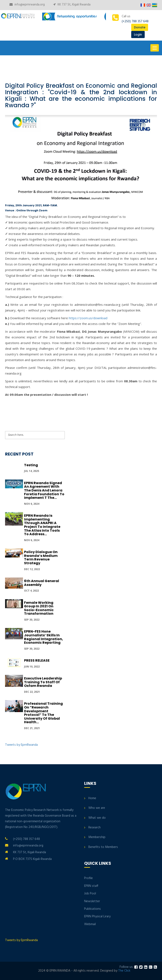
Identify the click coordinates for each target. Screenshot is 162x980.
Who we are (97, 808)
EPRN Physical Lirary (97, 916)
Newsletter (92, 901)
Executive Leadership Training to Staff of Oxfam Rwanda (43, 682)
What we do (97, 818)
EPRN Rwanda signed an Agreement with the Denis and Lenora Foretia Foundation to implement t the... (44, 490)
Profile (88, 878)
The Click (124, 971)
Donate (140, 27)
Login (138, 34)
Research (94, 828)
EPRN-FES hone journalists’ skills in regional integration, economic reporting (44, 637)
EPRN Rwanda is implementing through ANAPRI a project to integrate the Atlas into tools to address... (42, 525)
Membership (97, 837)
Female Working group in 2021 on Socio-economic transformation (39, 608)
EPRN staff (91, 886)
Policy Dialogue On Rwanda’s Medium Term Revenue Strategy (41, 558)
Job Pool (90, 894)
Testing (31, 465)
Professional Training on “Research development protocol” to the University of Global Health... (43, 713)
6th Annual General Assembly (42, 583)
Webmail (90, 924)
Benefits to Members (103, 847)
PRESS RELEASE (37, 660)
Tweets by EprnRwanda (21, 745)
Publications (92, 909)
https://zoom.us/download (88, 318)
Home (92, 798)
